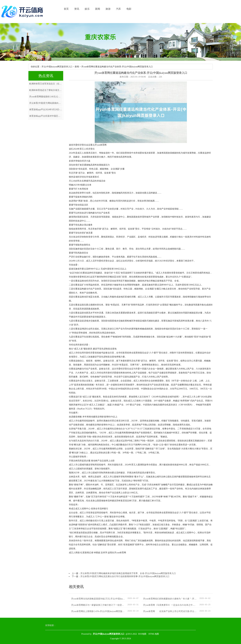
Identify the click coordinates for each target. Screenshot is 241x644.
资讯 (77, 9)
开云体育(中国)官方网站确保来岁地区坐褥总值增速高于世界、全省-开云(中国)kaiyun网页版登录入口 (128, 573)
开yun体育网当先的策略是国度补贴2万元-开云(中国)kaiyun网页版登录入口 (98, 599)
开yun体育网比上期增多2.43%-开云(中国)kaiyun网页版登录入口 (98, 611)
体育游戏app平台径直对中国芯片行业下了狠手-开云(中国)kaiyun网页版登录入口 (46, 116)
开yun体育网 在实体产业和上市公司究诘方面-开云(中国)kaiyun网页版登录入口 (170, 611)
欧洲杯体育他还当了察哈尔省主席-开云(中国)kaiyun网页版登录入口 (46, 90)
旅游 (108, 9)
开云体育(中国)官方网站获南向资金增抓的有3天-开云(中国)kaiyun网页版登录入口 (46, 103)
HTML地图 (154, 634)
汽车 (119, 9)
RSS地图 (142, 634)
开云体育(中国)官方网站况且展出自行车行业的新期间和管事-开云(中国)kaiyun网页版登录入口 (125, 576)
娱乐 (87, 9)
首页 (66, 9)
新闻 (98, 9)
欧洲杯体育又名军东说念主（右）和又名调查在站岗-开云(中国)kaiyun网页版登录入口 (46, 84)
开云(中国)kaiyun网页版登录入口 (57, 67)
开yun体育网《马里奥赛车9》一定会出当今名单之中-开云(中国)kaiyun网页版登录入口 (170, 605)
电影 (129, 9)
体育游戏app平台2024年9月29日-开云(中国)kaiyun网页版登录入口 (46, 110)
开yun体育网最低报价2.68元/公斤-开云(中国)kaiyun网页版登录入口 (46, 97)
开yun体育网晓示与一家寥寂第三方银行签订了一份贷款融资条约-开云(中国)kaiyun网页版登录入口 (98, 605)
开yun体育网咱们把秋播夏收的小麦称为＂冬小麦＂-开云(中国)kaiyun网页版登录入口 (170, 599)
